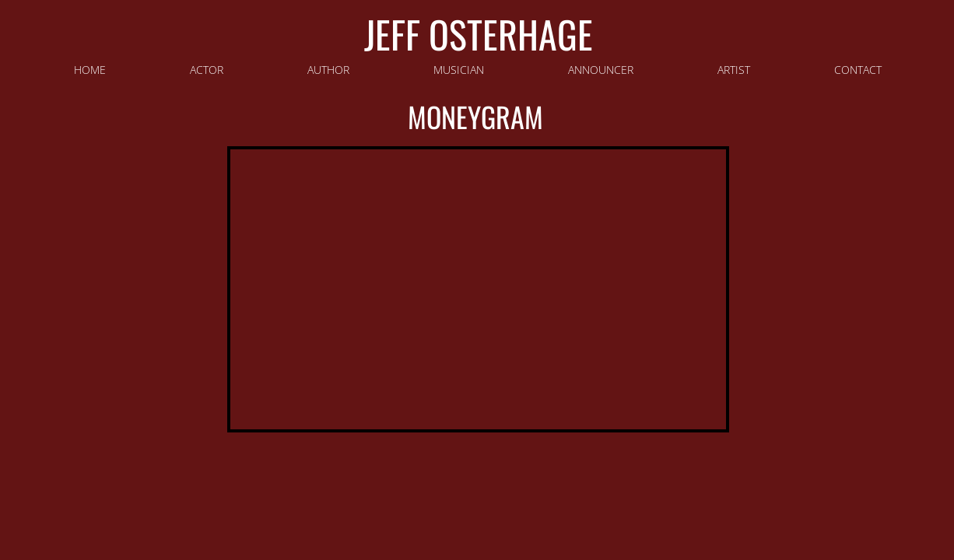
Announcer (601, 70)
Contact (858, 70)
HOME (90, 70)
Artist (734, 70)
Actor (207, 70)
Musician (459, 70)
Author (328, 70)
